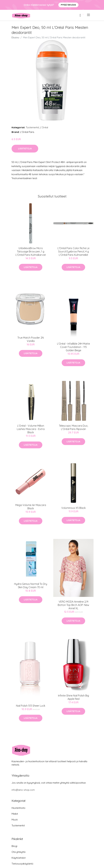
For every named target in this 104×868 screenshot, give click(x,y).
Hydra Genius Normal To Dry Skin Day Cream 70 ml (31, 586)
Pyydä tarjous (68, 5)
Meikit (15, 814)
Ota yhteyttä (18, 852)
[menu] (89, 15)
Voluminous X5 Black (73, 508)
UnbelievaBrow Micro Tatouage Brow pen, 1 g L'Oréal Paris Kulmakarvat (31, 251)
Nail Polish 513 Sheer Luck (31, 706)
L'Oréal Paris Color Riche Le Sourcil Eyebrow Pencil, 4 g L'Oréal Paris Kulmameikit (73, 251)
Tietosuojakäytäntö (22, 864)
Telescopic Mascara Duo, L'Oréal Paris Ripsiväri (73, 427)
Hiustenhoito (18, 808)
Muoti (15, 820)
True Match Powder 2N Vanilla (31, 339)
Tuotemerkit (32, 127)
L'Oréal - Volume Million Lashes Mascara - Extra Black (31, 429)
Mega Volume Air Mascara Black (31, 507)
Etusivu (15, 37)
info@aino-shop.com (23, 790)
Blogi (14, 846)
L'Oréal (44, 127)
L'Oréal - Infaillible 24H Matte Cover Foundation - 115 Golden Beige (73, 347)
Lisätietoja (25, 149)
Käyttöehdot (19, 858)
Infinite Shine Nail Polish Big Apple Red (73, 697)
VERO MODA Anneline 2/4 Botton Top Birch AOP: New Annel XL (73, 605)
